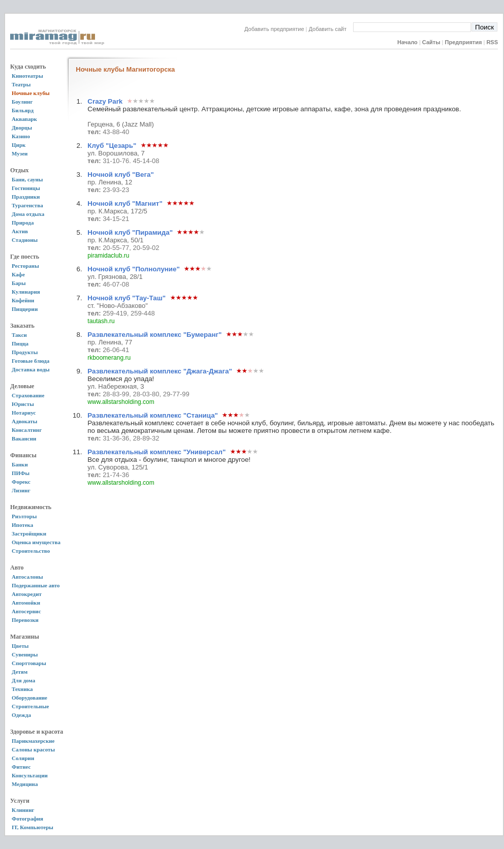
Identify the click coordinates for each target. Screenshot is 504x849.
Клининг (23, 810)
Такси (19, 335)
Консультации (30, 775)
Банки (20, 464)
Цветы (20, 646)
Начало (407, 42)
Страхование (28, 395)
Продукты (25, 352)
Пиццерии (25, 309)
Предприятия (464, 42)
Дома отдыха (28, 214)
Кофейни (23, 300)
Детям (20, 672)
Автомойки (26, 603)
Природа (23, 223)
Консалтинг (27, 430)
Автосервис (26, 611)
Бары (19, 283)
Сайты (431, 42)
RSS (492, 42)
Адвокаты (24, 421)
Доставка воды (31, 369)
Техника (22, 689)
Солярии (23, 758)
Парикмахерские (33, 741)
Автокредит (27, 594)
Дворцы (22, 128)
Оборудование (29, 698)
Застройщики (29, 533)
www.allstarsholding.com (121, 402)
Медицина (25, 784)
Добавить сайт (331, 29)
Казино (21, 136)
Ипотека (22, 525)
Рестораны (25, 266)
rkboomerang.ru (109, 358)
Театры (21, 84)
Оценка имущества (36, 542)
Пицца (20, 343)
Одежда (21, 715)
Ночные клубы (31, 93)
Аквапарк (24, 119)
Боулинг (22, 102)
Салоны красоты (33, 749)
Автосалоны (27, 577)
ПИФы (21, 473)
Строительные (30, 706)
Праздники (26, 197)
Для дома (23, 680)
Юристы (23, 404)
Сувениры (25, 654)
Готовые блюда (30, 361)
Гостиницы (26, 188)
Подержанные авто (36, 585)
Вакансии (24, 438)
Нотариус (24, 413)
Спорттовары (29, 663)
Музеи (20, 153)
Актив (20, 231)
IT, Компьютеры (33, 827)
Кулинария (26, 292)
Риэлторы (24, 516)
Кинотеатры (27, 76)
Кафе (18, 274)
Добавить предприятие (274, 29)
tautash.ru (101, 321)
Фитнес (21, 767)
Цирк (19, 145)
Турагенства (27, 205)
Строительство (31, 551)
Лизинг (21, 490)
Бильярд (23, 110)
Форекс (21, 482)
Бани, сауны (27, 179)
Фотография (27, 819)
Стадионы (25, 240)
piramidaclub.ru (108, 256)
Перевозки (25, 620)
